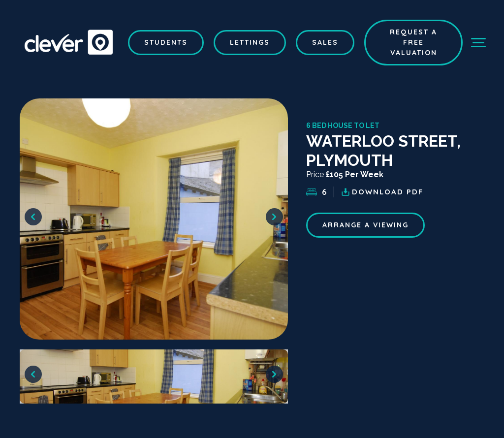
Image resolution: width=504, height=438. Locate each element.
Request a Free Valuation (413, 42)
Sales (325, 42)
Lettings (250, 42)
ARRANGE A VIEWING (365, 225)
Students (166, 42)
